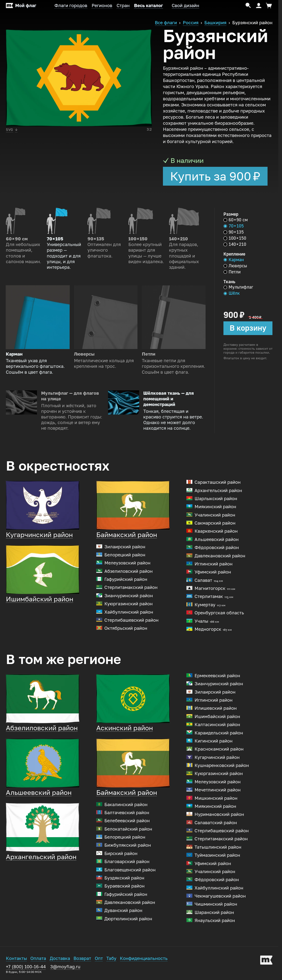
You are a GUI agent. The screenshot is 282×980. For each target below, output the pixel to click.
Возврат (82, 960)
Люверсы (235, 266)
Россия (191, 23)
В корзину (248, 328)
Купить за (215, 176)
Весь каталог (148, 6)
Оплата (38, 960)
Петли (232, 272)
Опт (99, 960)
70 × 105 (234, 226)
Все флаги (166, 23)
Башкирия (215, 23)
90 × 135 (234, 232)
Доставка (60, 960)
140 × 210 (235, 244)
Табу (111, 960)
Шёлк (232, 293)
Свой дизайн (185, 6)
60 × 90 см (236, 220)
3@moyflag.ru (65, 968)
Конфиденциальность (144, 960)
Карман (234, 260)
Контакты (16, 960)
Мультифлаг (238, 287)
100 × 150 (235, 238)
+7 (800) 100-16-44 (26, 970)
